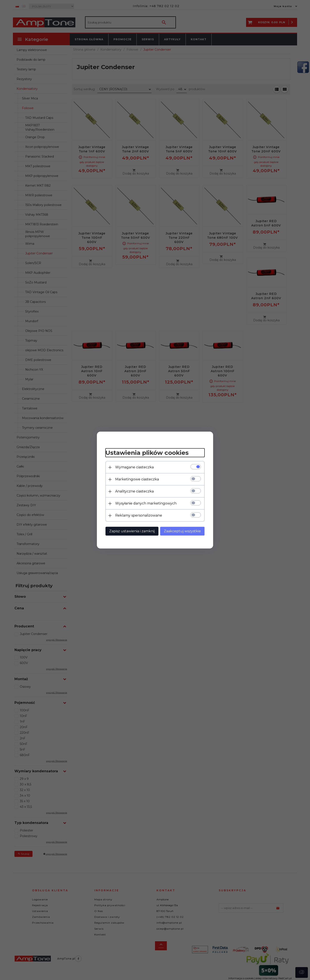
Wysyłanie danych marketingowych (146, 503)
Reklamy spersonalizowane (139, 515)
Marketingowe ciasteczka (137, 479)
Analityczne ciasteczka (134, 491)
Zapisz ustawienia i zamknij (132, 531)
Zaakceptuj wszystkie (182, 531)
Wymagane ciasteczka (134, 467)
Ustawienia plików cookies (147, 453)
